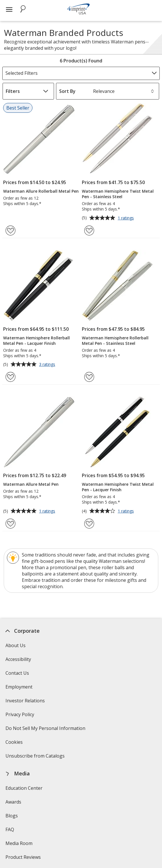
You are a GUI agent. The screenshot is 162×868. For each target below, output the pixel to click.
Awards (13, 802)
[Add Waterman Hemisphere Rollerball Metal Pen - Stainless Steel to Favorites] (89, 377)
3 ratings (48, 365)
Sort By (67, 91)
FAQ (9, 829)
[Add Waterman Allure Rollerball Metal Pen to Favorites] (10, 231)
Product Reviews (23, 857)
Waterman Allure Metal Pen (31, 484)
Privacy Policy (20, 716)
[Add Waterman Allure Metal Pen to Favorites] (10, 524)
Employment (19, 687)
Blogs (11, 816)
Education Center (24, 788)
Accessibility (18, 659)
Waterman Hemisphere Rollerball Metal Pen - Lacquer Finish (36, 341)
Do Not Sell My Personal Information (46, 730)
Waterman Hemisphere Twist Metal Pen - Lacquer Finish (118, 487)
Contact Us (17, 673)
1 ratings (127, 218)
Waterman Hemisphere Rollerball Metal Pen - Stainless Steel (115, 341)
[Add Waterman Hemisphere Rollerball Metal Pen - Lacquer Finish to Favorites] (10, 377)
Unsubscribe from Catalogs (35, 758)
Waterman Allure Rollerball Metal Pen (41, 191)
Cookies (15, 744)
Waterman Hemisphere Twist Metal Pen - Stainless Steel (118, 194)
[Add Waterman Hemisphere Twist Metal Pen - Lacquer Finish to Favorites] (89, 524)
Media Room (19, 843)
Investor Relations (26, 702)
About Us (15, 645)
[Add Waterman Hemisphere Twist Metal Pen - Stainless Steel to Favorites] (89, 231)
